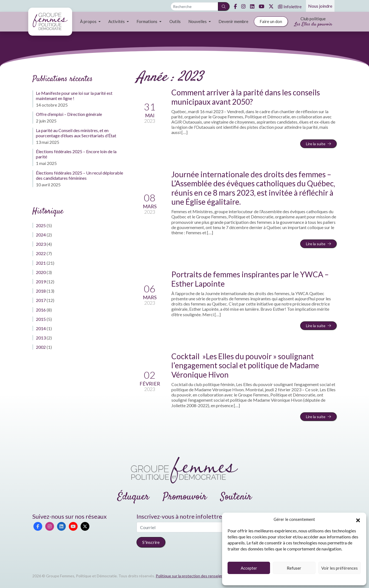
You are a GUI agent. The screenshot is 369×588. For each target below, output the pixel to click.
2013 (41, 338)
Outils (175, 21)
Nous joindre (320, 6)
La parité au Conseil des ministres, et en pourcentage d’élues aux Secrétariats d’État (76, 133)
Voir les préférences (340, 568)
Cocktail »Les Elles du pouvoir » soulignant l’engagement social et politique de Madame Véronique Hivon (245, 365)
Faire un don (271, 21)
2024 (41, 235)
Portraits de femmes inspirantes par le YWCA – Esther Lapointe (250, 279)
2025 (41, 225)
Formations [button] (147, 21)
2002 (41, 347)
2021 (41, 263)
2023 (41, 244)
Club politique (313, 22)
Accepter (249, 568)
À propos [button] (89, 21)
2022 (41, 253)
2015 (41, 319)
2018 (41, 291)
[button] (358, 520)
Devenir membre (233, 21)
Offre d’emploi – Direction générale (69, 114)
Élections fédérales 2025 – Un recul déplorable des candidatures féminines (80, 175)
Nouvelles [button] (198, 21)
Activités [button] (117, 21)
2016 (41, 310)
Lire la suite (318, 144)
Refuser (294, 568)
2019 (41, 282)
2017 (41, 300)
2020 (41, 272)
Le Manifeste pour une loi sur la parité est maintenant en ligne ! (74, 96)
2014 (41, 328)
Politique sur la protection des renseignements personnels (206, 576)
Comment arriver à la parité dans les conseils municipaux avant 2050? (246, 97)
